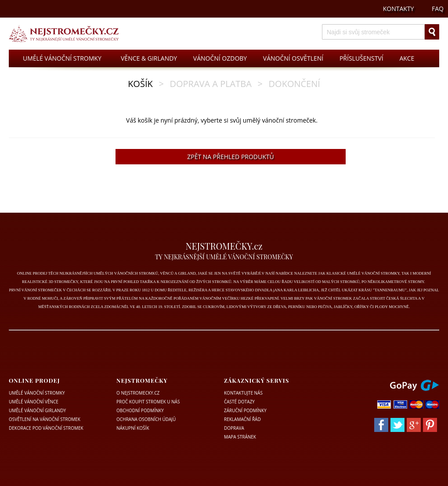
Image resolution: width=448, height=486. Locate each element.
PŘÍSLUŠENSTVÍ (361, 58)
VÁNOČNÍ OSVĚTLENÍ (293, 58)
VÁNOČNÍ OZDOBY (220, 58)
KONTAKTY (399, 9)
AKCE (407, 58)
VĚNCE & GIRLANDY (149, 58)
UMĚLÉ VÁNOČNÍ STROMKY (62, 58)
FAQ (438, 9)
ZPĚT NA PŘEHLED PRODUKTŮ (230, 157)
